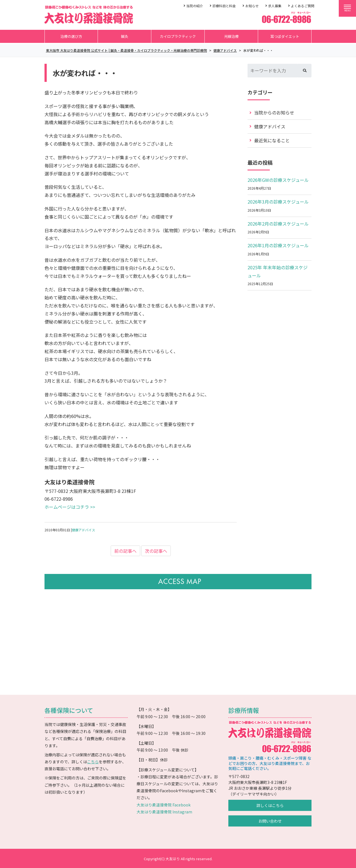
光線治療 (231, 36)
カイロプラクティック (178, 36)
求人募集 (275, 6)
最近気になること (272, 140)
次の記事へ (156, 551)
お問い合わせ (270, 821)
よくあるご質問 (303, 6)
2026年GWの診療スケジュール (278, 180)
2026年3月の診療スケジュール (278, 202)
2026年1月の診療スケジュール (278, 245)
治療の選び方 (71, 36)
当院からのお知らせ (274, 113)
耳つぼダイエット (285, 36)
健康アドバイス (83, 530)
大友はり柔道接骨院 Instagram (164, 812)
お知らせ (252, 6)
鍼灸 (125, 36)
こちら (93, 762)
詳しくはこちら (270, 805)
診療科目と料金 (224, 6)
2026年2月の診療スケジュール (278, 224)
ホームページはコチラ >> (70, 507)
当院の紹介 (195, 6)
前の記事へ (125, 551)
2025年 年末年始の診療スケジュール (278, 271)
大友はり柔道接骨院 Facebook (164, 805)
